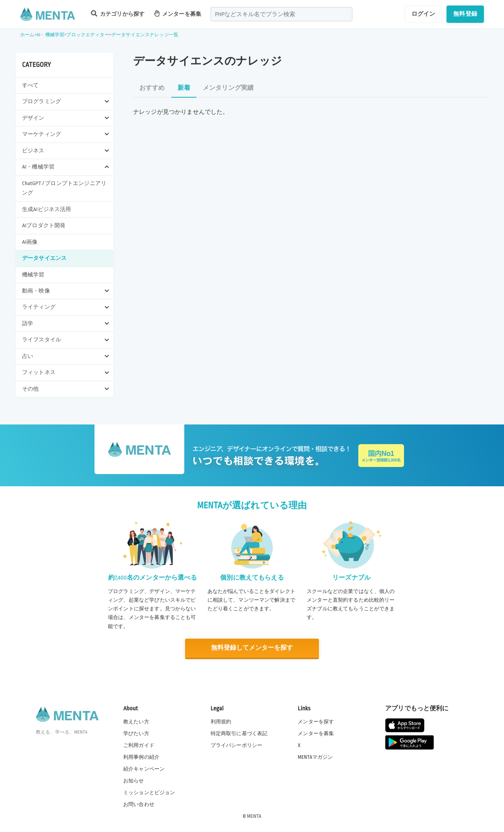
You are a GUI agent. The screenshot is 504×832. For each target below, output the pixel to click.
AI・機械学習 (50, 35)
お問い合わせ (139, 804)
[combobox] (282, 14)
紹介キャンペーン (144, 769)
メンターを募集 (178, 14)
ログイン (423, 14)
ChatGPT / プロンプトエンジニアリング (64, 188)
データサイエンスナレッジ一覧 (145, 35)
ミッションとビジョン (149, 792)
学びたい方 (136, 733)
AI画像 (30, 242)
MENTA (254, 816)
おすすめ (152, 88)
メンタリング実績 (228, 88)
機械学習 (33, 275)
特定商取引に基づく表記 (239, 733)
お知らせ (134, 780)
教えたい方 (136, 721)
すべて (30, 85)
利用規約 (221, 721)
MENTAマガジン (315, 756)
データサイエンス (44, 258)
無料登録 (465, 14)
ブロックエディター (88, 35)
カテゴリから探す (118, 14)
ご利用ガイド (139, 745)
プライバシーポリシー (237, 745)
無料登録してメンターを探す (252, 648)
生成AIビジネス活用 (47, 209)
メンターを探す (316, 721)
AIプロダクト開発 (44, 225)
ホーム (27, 35)
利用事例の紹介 (141, 756)
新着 (184, 88)
